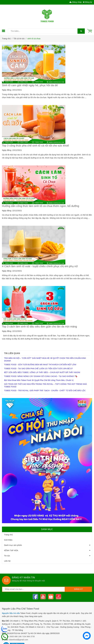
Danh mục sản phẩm (13, 545)
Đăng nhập (76, 2)
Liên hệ (7, 561)
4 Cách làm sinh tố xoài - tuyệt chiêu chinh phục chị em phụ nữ (40, 266)
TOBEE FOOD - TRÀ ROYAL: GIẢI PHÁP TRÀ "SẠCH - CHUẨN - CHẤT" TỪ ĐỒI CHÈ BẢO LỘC (45, 391)
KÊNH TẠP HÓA (11, 550)
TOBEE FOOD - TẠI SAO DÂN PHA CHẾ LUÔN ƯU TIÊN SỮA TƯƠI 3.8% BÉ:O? (38, 369)
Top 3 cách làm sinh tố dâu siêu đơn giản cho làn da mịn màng (39, 327)
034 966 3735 (29, 636)
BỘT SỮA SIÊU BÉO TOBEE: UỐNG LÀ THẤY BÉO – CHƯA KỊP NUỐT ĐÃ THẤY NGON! (42, 372)
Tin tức (7, 556)
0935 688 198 (16, 636)
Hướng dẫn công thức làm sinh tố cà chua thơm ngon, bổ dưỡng (41, 206)
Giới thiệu (8, 540)
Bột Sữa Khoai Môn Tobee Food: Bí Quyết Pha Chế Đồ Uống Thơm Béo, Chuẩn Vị (39, 380)
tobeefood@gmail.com (19, 640)
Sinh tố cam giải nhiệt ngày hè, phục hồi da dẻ (30, 85)
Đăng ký (88, 2)
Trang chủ (8, 535)
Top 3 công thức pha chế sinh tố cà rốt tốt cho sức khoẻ (35, 146)
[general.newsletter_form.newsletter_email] (33, 589)
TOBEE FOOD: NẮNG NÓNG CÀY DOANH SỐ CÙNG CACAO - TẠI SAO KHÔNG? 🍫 (41, 376)
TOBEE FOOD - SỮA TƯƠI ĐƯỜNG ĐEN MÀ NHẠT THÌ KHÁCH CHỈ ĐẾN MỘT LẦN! (40, 365)
